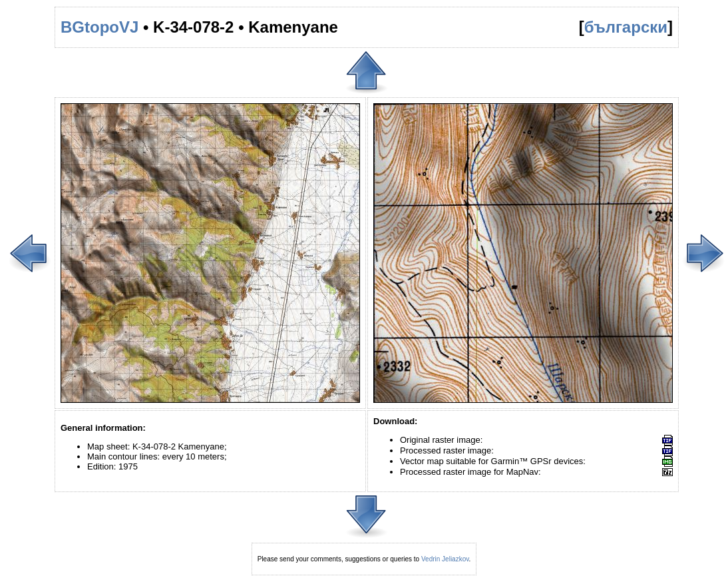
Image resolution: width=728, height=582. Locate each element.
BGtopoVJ (99, 27)
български (626, 27)
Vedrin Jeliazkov (445, 559)
